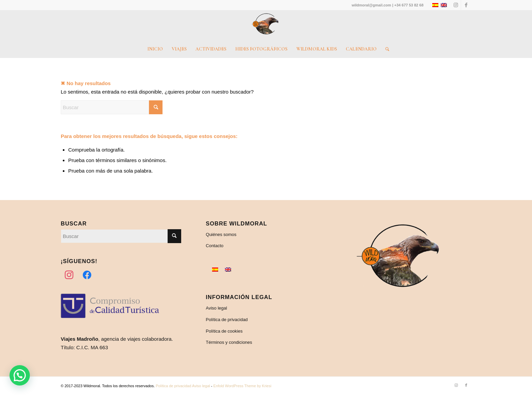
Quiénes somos (221, 234)
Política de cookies (224, 331)
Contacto (215, 246)
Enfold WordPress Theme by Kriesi (242, 386)
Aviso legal (217, 308)
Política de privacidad (227, 320)
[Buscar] (385, 49)
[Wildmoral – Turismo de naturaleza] (266, 25)
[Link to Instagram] (456, 5)
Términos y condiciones (229, 342)
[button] (20, 375)
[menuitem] (155, 49)
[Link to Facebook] (466, 5)
